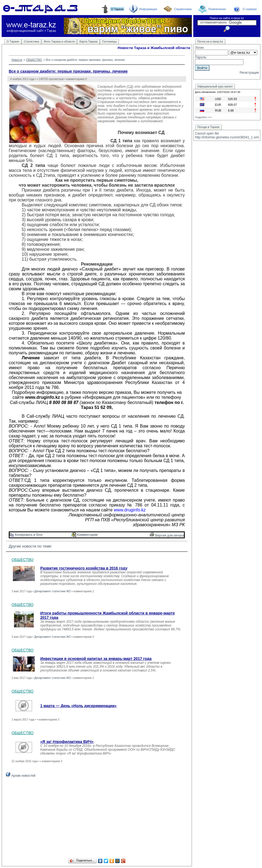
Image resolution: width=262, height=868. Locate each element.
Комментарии (85, 535)
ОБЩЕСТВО (34, 60)
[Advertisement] (97, 819)
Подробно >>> (203, 117)
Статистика (31, 41)
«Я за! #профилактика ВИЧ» (67, 742)
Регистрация (249, 73)
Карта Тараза (88, 41)
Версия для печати (167, 536)
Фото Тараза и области (59, 41)
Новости (17, 60)
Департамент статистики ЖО (53, 591)
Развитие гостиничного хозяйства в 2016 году (84, 568)
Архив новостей (21, 776)
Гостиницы (109, 41)
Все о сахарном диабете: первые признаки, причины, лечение (68, 71)
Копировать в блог (26, 535)
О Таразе (13, 41)
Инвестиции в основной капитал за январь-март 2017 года (96, 659)
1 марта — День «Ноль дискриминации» (78, 706)
